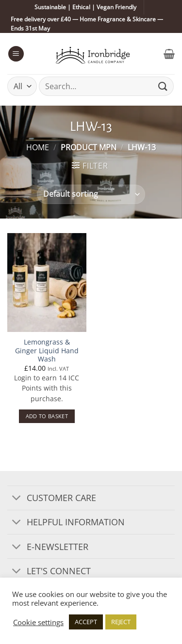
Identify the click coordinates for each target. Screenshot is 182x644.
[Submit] (163, 86)
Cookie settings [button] (38, 622)
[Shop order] (91, 194)
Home (38, 147)
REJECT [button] (121, 622)
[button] (16, 54)
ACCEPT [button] (86, 622)
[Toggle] (17, 499)
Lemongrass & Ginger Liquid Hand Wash (47, 351)
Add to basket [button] (47, 416)
